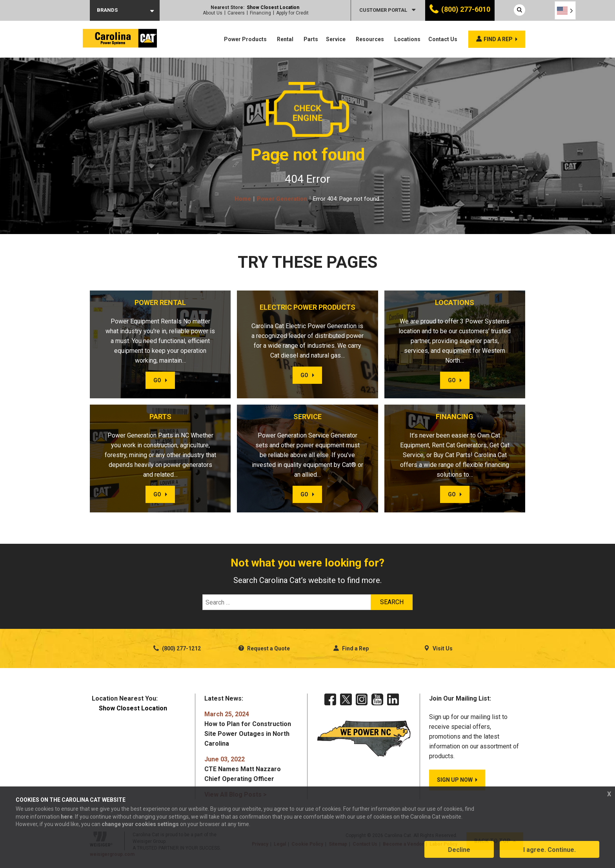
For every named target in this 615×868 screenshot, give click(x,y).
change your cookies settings (140, 824)
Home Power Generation (271, 199)
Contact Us (443, 39)
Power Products (245, 39)
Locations (407, 39)
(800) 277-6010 (466, 9)
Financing (260, 13)
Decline (459, 850)
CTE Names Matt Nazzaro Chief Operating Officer (243, 769)
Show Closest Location (273, 7)
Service (336, 39)
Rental (285, 39)
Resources (370, 39)
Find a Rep (351, 648)
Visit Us (438, 648)
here (67, 817)
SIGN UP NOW (455, 780)
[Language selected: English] (565, 10)
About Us (213, 13)
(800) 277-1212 (177, 648)
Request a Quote (264, 648)
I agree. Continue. (549, 850)
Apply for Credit (292, 13)
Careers (236, 13)
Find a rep (498, 39)
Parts (311, 39)
